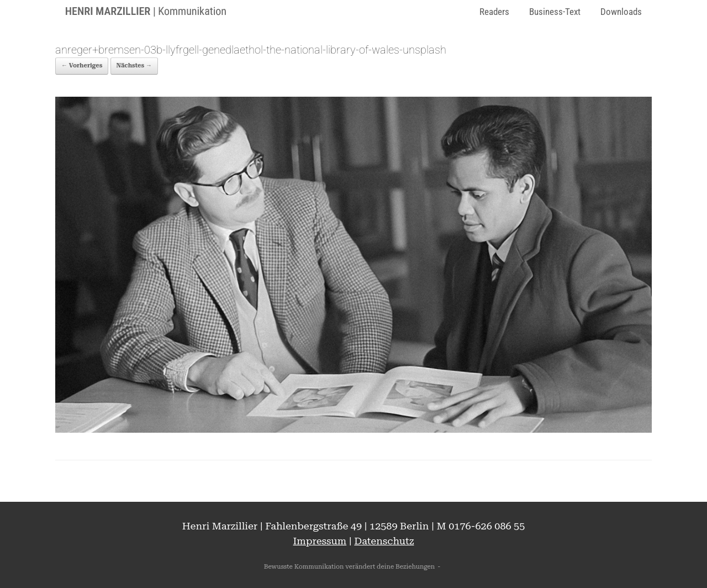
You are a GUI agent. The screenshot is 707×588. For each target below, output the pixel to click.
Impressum (320, 541)
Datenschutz (384, 541)
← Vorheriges (82, 65)
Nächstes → (134, 65)
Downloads (621, 12)
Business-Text (555, 12)
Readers (494, 12)
